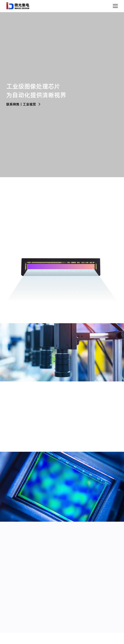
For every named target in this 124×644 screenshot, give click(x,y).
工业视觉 (32, 104)
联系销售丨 (14, 104)
